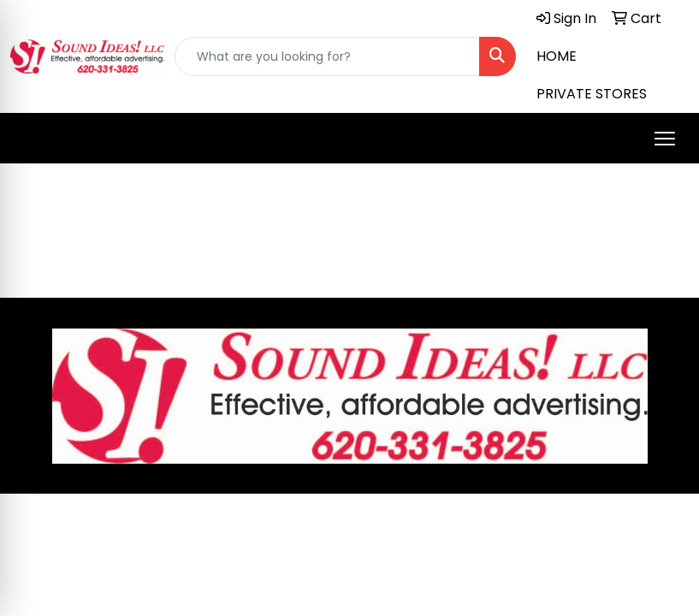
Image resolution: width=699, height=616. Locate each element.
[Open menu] (665, 139)
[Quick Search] (327, 56)
